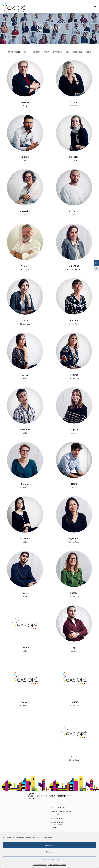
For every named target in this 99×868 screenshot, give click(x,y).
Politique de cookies (40, 865)
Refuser (49, 852)
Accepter (49, 845)
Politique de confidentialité (57, 865)
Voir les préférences (50, 859)
